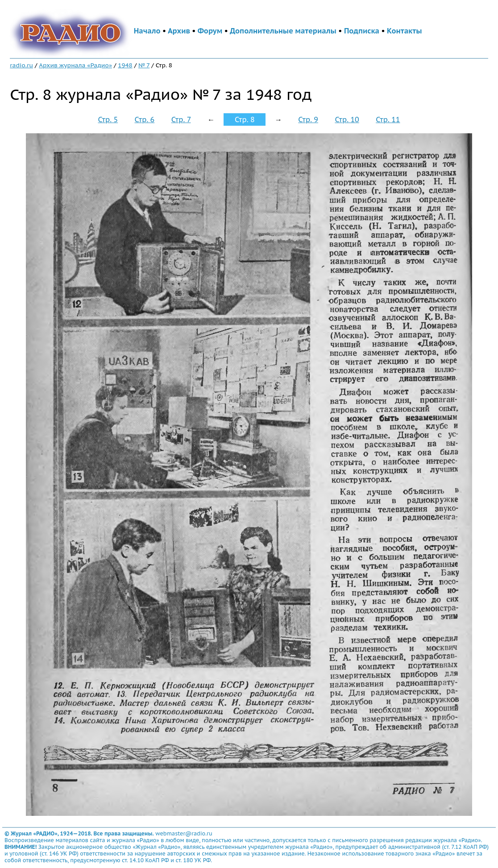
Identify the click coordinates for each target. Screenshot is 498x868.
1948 (125, 65)
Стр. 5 (108, 119)
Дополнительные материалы (283, 31)
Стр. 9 (308, 119)
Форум (210, 31)
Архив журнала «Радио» (75, 65)
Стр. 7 (181, 119)
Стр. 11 (388, 119)
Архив (179, 31)
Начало (147, 31)
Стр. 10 (347, 119)
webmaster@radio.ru (184, 833)
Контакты (404, 31)
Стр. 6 (145, 119)
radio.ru (21, 65)
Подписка (362, 31)
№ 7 (144, 65)
